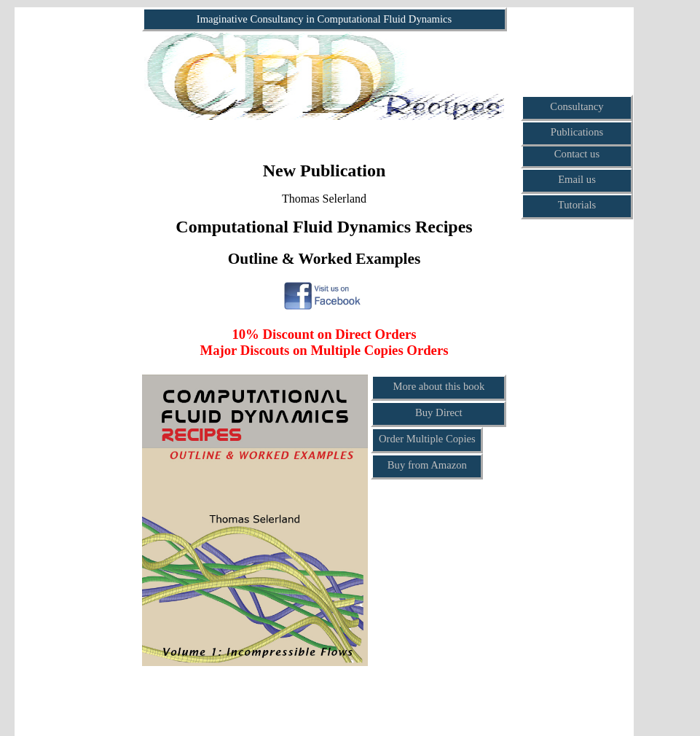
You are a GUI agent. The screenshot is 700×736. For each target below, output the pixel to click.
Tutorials (577, 205)
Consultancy (577, 106)
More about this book (439, 386)
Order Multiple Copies (427, 439)
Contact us (577, 154)
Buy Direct (439, 412)
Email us (577, 179)
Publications (577, 132)
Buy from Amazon (427, 465)
